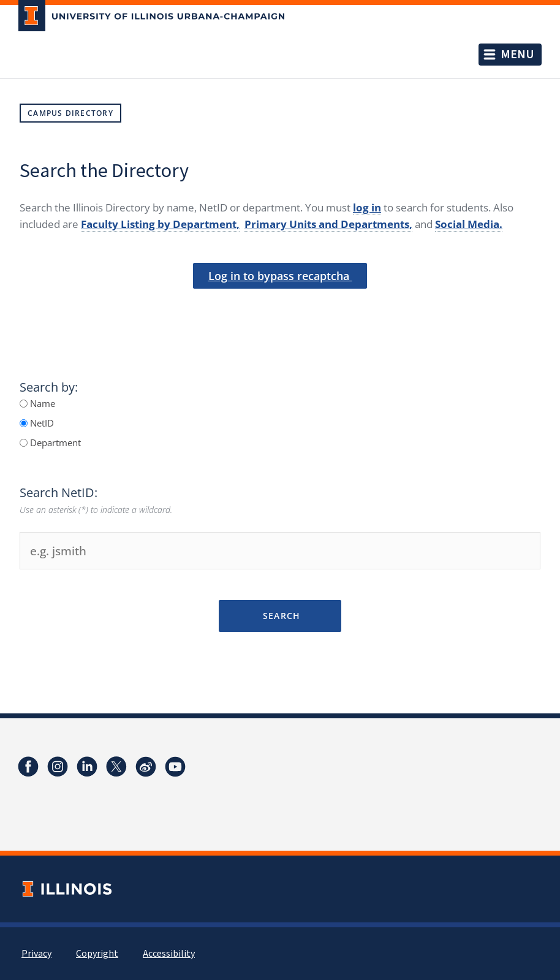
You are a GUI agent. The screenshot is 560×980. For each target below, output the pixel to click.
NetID (41, 423)
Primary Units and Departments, (328, 224)
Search (280, 616)
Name (41, 403)
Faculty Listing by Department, (160, 224)
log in (367, 207)
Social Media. (469, 224)
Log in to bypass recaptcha (280, 276)
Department (54, 443)
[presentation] (280, 309)
